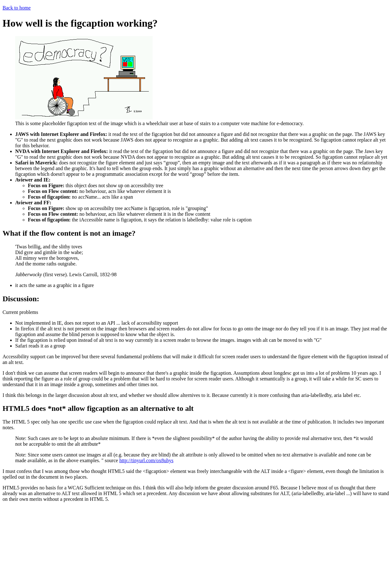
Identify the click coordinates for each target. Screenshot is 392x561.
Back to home (17, 8)
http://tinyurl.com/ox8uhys (146, 460)
